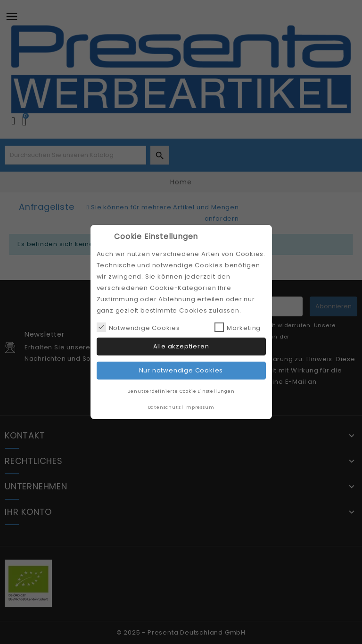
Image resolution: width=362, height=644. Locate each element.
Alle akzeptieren (181, 346)
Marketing (238, 327)
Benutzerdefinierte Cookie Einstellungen (181, 391)
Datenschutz (165, 407)
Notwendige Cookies (138, 327)
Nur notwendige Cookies (181, 370)
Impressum (199, 407)
